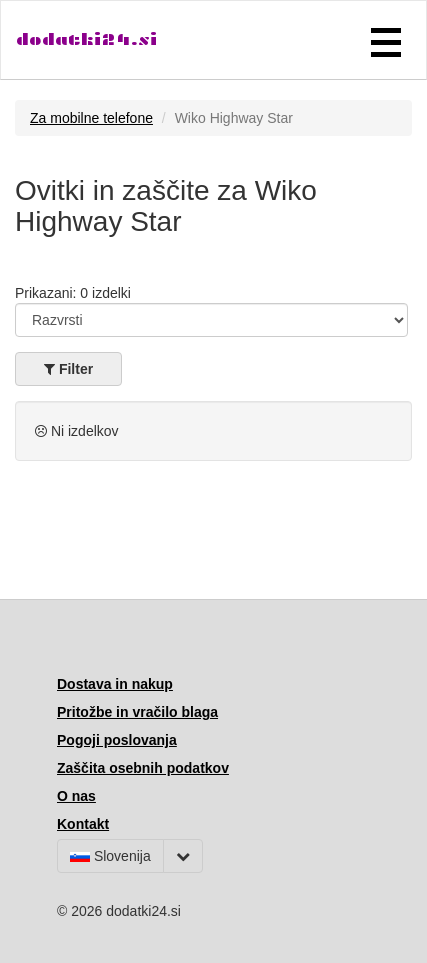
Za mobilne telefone (91, 118)
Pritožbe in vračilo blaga (137, 712)
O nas (76, 796)
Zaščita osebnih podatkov (143, 768)
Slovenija (110, 856)
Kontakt (83, 824)
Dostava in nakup (115, 684)
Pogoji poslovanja (117, 740)
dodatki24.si (86, 39)
